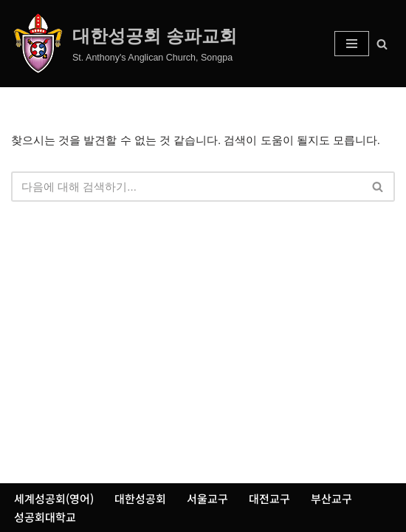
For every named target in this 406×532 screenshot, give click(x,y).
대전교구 (269, 498)
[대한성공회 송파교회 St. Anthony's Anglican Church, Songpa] (124, 44)
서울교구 (207, 498)
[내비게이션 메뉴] (352, 44)
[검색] (382, 44)
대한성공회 (140, 498)
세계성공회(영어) (54, 498)
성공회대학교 (45, 517)
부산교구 (331, 498)
